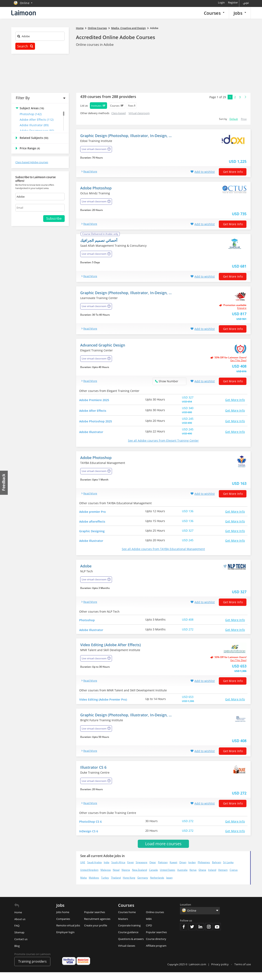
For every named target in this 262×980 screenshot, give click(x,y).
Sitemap (19, 940)
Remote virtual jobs (68, 933)
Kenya (193, 878)
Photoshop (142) (31, 114)
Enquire (242, 308)
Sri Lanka (228, 870)
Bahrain (217, 870)
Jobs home (63, 920)
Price (244, 119)
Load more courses (163, 851)
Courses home (127, 920)
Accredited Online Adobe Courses (116, 37)
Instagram (209, 934)
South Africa (118, 870)
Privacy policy (220, 972)
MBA (149, 927)
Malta (84, 885)
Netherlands (157, 885)
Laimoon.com (197, 972)
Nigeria (126, 878)
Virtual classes (127, 953)
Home (18, 920)
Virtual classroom (139, 113)
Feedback (4, 483)
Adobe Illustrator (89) (34, 125)
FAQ (17, 933)
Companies (63, 927)
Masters (123, 927)
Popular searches (95, 920)
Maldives (94, 885)
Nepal (116, 878)
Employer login (65, 940)
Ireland (212, 878)
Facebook (184, 934)
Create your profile (96, 933)
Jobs (240, 13)
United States (168, 878)
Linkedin (200, 934)
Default (234, 119)
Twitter (192, 934)
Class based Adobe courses (32, 162)
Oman (183, 870)
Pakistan (163, 870)
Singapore (142, 870)
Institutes (98, 106)
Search (25, 46)
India (107, 870)
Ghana (202, 878)
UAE (83, 870)
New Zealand (139, 878)
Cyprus (234, 878)
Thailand (116, 885)
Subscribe (54, 218)
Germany (143, 885)
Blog (17, 954)
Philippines (204, 870)
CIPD (149, 933)
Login (221, 2)
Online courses (155, 920)
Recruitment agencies (97, 927)
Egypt (130, 870)
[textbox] (40, 37)
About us (20, 927)
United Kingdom (89, 878)
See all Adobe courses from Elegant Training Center (163, 440)
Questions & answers (131, 947)
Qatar (153, 870)
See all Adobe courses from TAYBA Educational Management (163, 553)
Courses (214, 13)
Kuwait (173, 870)
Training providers (32, 969)
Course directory (156, 947)
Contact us (21, 947)
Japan (169, 885)
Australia (182, 878)
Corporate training (129, 933)
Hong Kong (129, 885)
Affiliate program (156, 953)
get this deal (238, 360)
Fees (132, 106)
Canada (153, 878)
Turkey (105, 885)
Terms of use (243, 972)
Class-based (119, 113)
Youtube (217, 934)
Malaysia (106, 878)
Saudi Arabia (94, 870)
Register (233, 2)
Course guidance (128, 940)
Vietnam (223, 878)
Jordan (192, 870)
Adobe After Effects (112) (37, 120)
